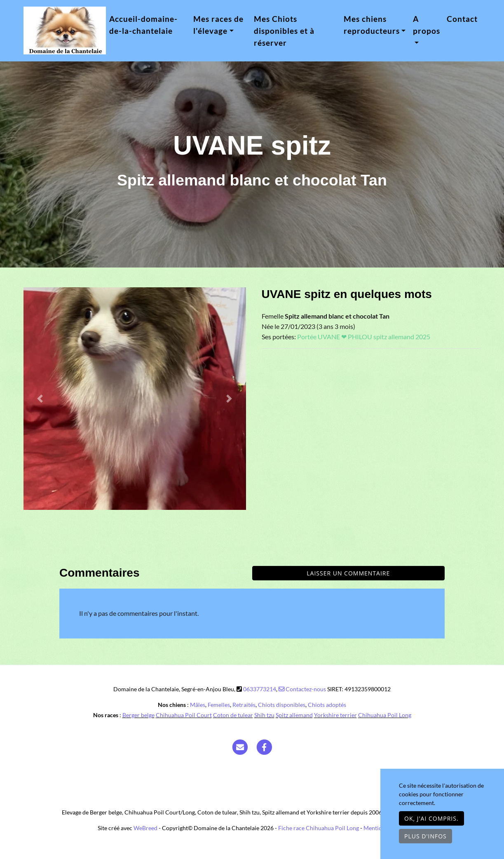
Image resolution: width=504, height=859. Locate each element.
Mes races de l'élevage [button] (218, 25)
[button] (40, 399)
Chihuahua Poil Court (184, 715)
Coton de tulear (233, 715)
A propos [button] (427, 25)
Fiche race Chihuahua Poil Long (319, 828)
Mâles (198, 705)
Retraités (244, 705)
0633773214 (260, 689)
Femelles (219, 705)
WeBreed (145, 828)
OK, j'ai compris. (431, 818)
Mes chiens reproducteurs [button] (372, 25)
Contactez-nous (302, 689)
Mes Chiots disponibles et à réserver (284, 31)
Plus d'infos (425, 836)
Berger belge (138, 715)
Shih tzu (264, 715)
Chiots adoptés (327, 705)
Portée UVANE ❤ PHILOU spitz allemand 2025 (364, 337)
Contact (462, 19)
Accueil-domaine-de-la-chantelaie (143, 25)
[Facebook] (264, 747)
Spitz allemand (294, 715)
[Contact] (240, 747)
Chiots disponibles (282, 705)
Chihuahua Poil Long (385, 715)
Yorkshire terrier (335, 715)
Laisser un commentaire (348, 573)
